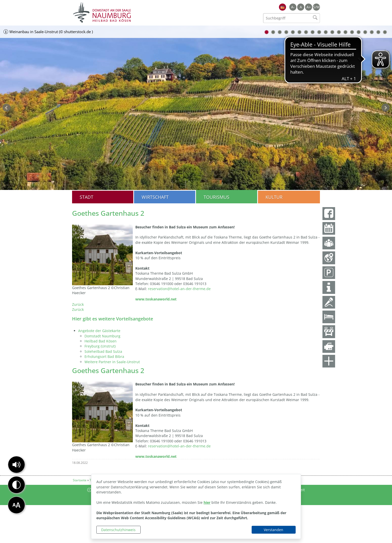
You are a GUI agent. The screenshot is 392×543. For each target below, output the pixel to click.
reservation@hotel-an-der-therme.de (179, 289)
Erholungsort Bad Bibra (104, 356)
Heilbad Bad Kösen (101, 341)
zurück (7, 108)
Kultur (274, 197)
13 (345, 32)
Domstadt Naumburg (102, 336)
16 (365, 32)
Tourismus (216, 197)
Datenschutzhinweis (118, 530)
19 (385, 32)
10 (326, 32)
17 (372, 32)
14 (352, 32)
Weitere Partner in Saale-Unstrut (112, 362)
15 (359, 32)
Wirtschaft (155, 197)
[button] (16, 465)
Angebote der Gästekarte (99, 331)
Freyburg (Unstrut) (100, 346)
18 (378, 32)
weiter (385, 108)
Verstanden (274, 530)
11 (332, 32)
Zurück (78, 304)
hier (207, 502)
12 (339, 32)
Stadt (86, 197)
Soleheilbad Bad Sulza (103, 351)
